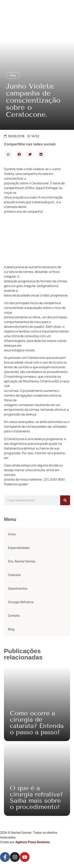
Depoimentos (18, 589)
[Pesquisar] (65, 500)
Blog (11, 629)
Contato (14, 616)
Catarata (14, 575)
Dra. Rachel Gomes (22, 561)
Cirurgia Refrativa (21, 602)
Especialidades (19, 548)
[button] (8, 154)
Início (12, 534)
